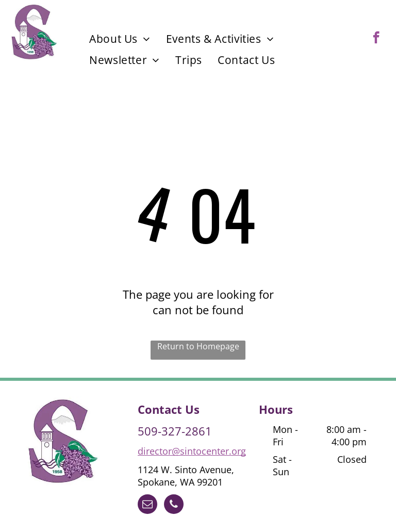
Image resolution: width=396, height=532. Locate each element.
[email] (147, 505)
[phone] (174, 505)
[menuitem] (120, 39)
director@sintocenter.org (192, 451)
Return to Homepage (198, 346)
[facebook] (376, 39)
